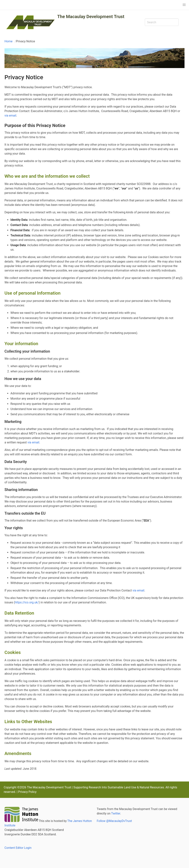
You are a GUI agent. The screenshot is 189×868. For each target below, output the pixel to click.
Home (8, 41)
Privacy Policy (27, 792)
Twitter (116, 813)
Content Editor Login (18, 848)
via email (10, 116)
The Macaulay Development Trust (91, 17)
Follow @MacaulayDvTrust (114, 821)
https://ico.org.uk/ (27, 602)
